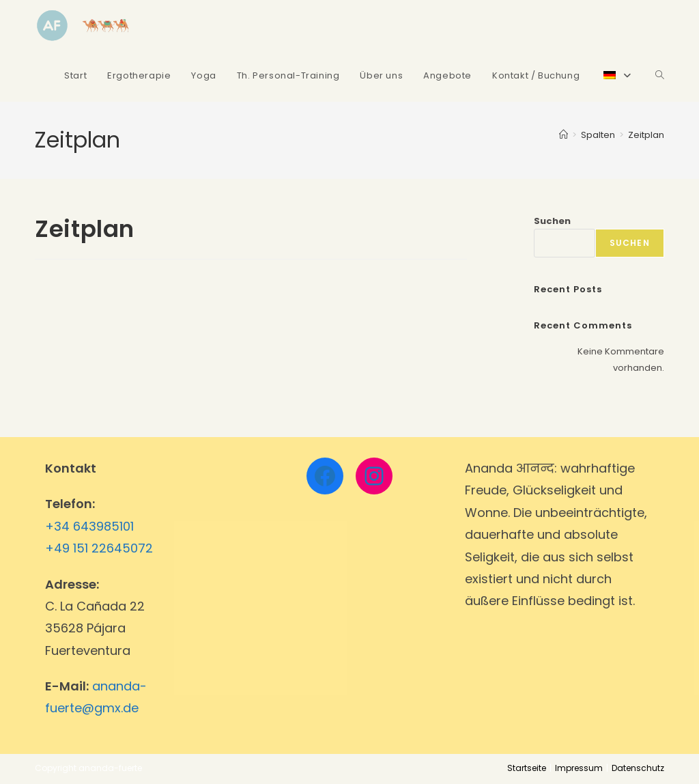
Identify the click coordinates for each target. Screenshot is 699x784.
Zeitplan (646, 135)
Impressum (579, 768)
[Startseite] (564, 135)
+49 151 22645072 (99, 548)
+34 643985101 (89, 526)
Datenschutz (638, 768)
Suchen (552, 221)
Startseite (527, 768)
